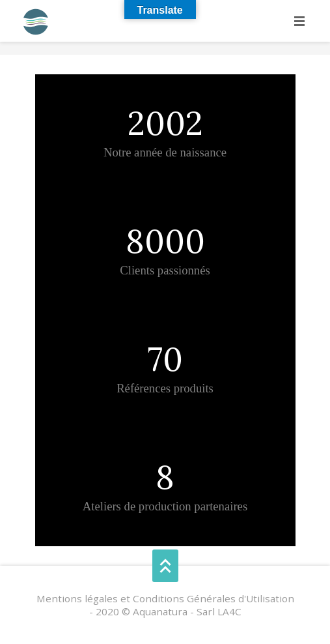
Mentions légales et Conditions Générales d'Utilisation (165, 598)
